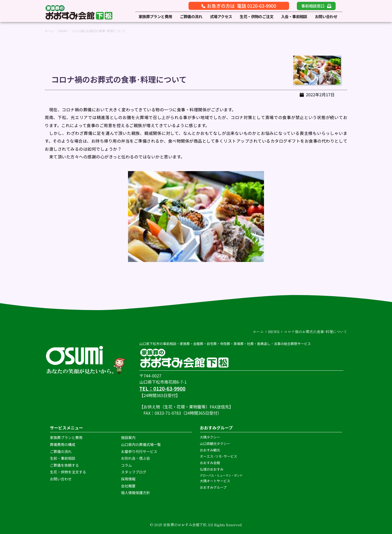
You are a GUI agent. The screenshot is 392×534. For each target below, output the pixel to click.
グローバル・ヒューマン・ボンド (221, 475)
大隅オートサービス (215, 481)
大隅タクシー (210, 437)
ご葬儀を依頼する (64, 465)
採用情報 (128, 479)
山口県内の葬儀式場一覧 (141, 444)
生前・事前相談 (63, 458)
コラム (126, 465)
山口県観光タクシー (215, 444)
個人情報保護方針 (136, 493)
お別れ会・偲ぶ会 (135, 458)
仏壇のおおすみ (212, 469)
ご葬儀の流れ (61, 451)
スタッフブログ (134, 472)
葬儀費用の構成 (63, 444)
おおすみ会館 (210, 463)
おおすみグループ (214, 487)
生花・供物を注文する (68, 472)
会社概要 (128, 486)
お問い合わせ (61, 479)
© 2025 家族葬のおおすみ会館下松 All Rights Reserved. (196, 525)
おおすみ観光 (210, 450)
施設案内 (128, 437)
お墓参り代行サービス (139, 451)
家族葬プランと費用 (66, 437)
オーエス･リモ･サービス (219, 456)
